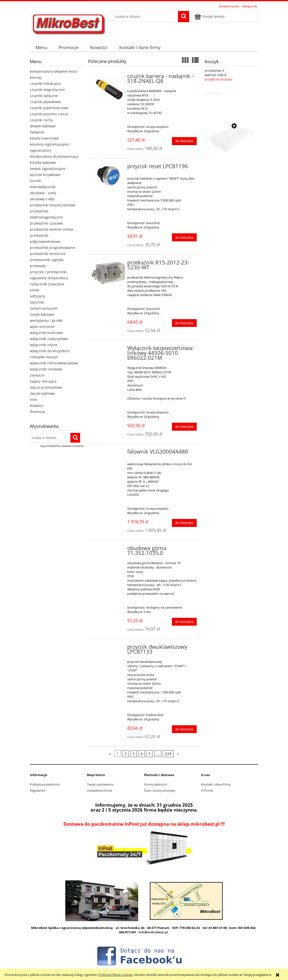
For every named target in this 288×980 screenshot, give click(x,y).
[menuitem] (41, 48)
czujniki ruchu (41, 120)
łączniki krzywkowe (45, 175)
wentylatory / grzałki (46, 320)
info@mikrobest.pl (153, 932)
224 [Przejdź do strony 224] (168, 754)
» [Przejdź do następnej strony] (178, 754)
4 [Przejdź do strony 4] (141, 754)
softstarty (38, 296)
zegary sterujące (43, 381)
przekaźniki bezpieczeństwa (53, 205)
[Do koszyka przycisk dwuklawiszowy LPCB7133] (184, 729)
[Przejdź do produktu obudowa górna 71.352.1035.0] (108, 550)
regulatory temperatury (49, 278)
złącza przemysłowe (46, 387)
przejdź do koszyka (218, 79)
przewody (38, 266)
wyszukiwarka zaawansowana (62, 446)
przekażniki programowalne (52, 248)
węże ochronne (42, 327)
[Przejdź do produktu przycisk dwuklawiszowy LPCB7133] (108, 648)
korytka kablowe (43, 162)
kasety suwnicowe (44, 138)
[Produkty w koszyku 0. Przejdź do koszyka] (210, 16)
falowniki (37, 132)
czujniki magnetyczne (47, 90)
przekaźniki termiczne (48, 254)
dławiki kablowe (43, 126)
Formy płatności (156, 784)
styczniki (37, 302)
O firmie (207, 790)
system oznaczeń (44, 308)
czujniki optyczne (44, 96)
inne (34, 399)
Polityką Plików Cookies (116, 975)
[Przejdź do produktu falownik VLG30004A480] (108, 453)
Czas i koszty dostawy (160, 790)
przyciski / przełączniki (48, 272)
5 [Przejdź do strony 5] (149, 754)
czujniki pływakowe (45, 102)
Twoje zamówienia (100, 784)
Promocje (37, 412)
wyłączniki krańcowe (46, 333)
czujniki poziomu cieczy (49, 114)
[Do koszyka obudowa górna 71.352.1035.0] (184, 622)
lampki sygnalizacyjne (48, 169)
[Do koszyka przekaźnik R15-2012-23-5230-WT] (184, 323)
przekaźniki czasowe (46, 223)
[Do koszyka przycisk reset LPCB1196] (184, 237)
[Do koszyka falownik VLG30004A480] (184, 523)
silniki (35, 290)
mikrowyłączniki (43, 187)
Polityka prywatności (45, 784)
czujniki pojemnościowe (49, 108)
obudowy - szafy (43, 193)
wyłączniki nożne (44, 345)
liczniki (35, 181)
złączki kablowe (42, 393)
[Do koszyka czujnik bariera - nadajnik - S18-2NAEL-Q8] (184, 141)
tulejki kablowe (42, 314)
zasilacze (37, 375)
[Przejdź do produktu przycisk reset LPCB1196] (108, 176)
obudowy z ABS (42, 199)
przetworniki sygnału (47, 260)
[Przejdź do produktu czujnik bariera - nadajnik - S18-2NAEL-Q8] (108, 88)
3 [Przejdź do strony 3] (133, 754)
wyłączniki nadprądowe (49, 339)
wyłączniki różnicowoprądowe (54, 363)
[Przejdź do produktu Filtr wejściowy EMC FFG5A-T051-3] (231, 149)
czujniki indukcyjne (45, 83)
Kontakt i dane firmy (216, 784)
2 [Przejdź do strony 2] (126, 754)
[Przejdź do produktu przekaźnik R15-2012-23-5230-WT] (108, 273)
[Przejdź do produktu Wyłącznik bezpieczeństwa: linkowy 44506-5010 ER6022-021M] (108, 350)
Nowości (37, 406)
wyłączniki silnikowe (46, 369)
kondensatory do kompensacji (54, 156)
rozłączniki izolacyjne (47, 284)
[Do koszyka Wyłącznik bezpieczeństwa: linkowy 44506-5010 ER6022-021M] (184, 427)
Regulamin (38, 790)
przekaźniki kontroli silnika (51, 229)
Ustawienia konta (99, 790)
